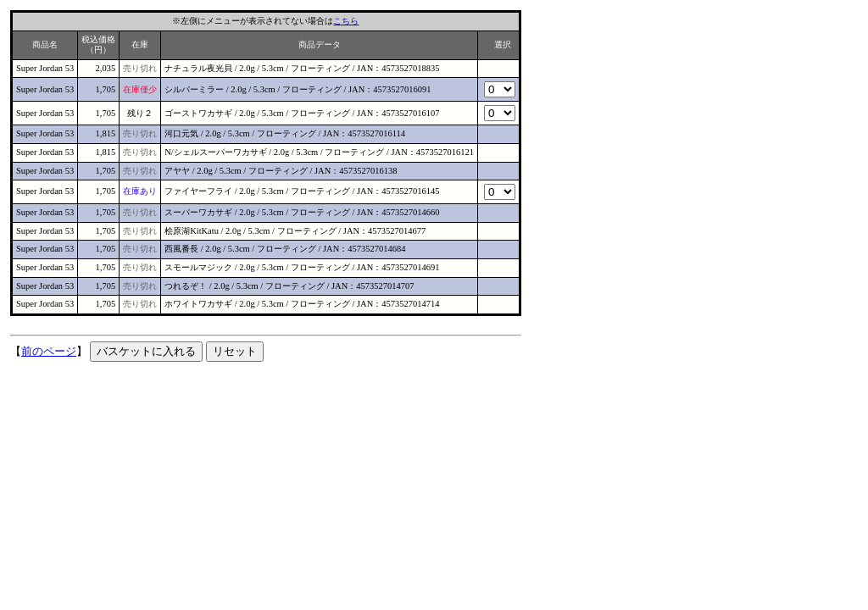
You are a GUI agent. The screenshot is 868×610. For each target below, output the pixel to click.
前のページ (49, 351)
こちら (346, 21)
